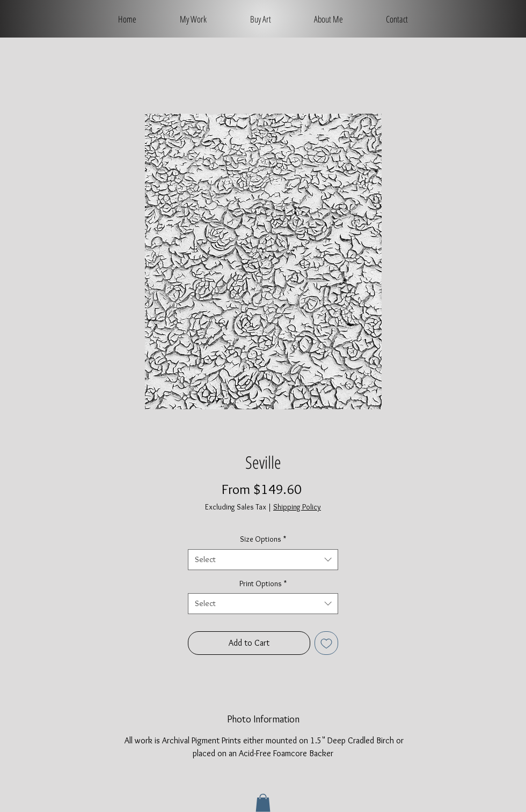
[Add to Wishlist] (326, 643)
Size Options (263, 539)
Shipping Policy (297, 507)
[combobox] (263, 560)
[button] (263, 803)
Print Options (263, 584)
